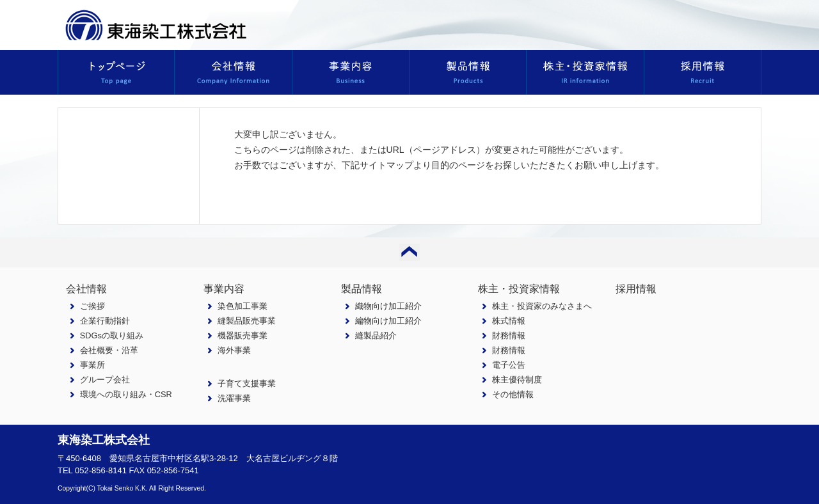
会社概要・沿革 (109, 350)
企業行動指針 (105, 321)
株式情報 (509, 321)
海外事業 (234, 350)
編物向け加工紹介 (388, 321)
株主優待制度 (517, 380)
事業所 (92, 365)
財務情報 (509, 335)
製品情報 (362, 289)
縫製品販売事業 (247, 321)
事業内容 (224, 289)
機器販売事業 (243, 335)
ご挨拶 (92, 306)
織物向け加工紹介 (388, 306)
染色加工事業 (243, 306)
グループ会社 (105, 380)
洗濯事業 (234, 398)
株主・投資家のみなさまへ (542, 306)
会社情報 (86, 289)
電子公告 (509, 365)
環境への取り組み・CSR (126, 394)
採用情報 (636, 289)
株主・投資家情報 (519, 289)
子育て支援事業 (247, 383)
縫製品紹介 (376, 335)
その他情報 (513, 394)
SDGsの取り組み (112, 335)
